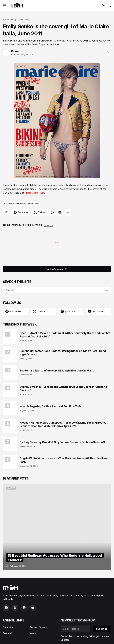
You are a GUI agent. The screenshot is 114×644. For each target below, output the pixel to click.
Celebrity (8, 627)
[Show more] (68, 212)
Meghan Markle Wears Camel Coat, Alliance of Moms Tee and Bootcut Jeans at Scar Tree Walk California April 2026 (63, 424)
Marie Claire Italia (34, 193)
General (7, 633)
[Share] (108, 53)
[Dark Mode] (103, 5)
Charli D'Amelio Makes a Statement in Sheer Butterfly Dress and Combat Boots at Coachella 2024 (65, 335)
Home (6, 19)
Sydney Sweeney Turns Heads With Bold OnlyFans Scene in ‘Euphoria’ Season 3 (64, 388)
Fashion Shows (38, 627)
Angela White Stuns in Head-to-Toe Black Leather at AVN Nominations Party (63, 460)
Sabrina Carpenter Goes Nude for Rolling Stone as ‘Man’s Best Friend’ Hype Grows (63, 353)
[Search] (109, 5)
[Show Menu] (5, 5)
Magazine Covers (20, 19)
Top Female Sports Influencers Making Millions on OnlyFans (57, 371)
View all (49, 225)
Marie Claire (34, 204)
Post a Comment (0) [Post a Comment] (57, 269)
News (33, 633)
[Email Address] (75, 629)
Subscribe (102, 629)
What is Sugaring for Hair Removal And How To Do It (52, 406)
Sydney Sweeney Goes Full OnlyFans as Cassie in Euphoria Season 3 (62, 442)
